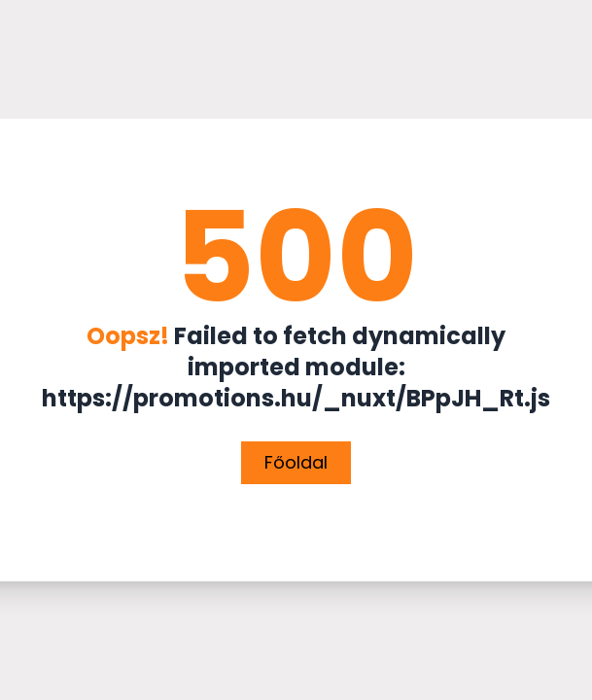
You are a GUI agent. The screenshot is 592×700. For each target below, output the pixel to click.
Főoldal (296, 462)
